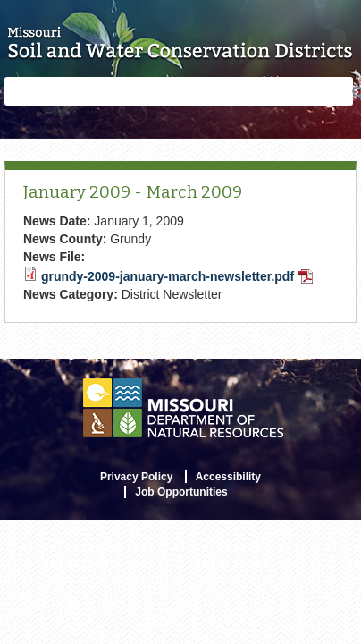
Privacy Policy (136, 477)
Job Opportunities (181, 492)
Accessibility (228, 477)
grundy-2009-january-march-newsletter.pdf (177, 276)
